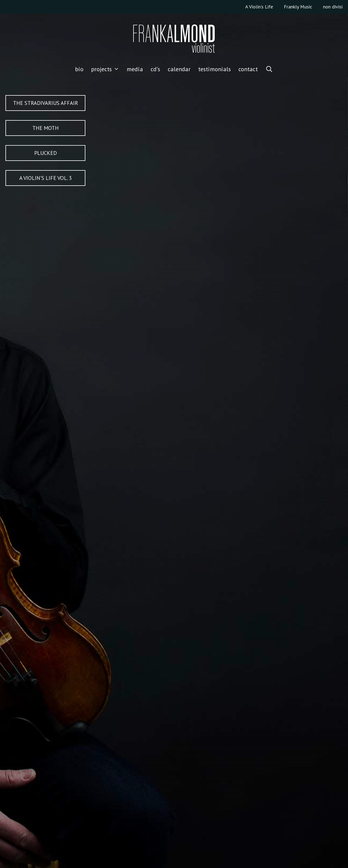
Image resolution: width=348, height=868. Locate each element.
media (135, 69)
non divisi (333, 7)
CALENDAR (179, 69)
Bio (79, 69)
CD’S (155, 69)
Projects (107, 69)
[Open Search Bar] (269, 69)
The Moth (46, 128)
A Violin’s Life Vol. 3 (46, 178)
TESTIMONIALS (215, 69)
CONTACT (248, 69)
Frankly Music (298, 7)
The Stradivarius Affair (46, 103)
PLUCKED (46, 153)
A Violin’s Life (259, 7)
